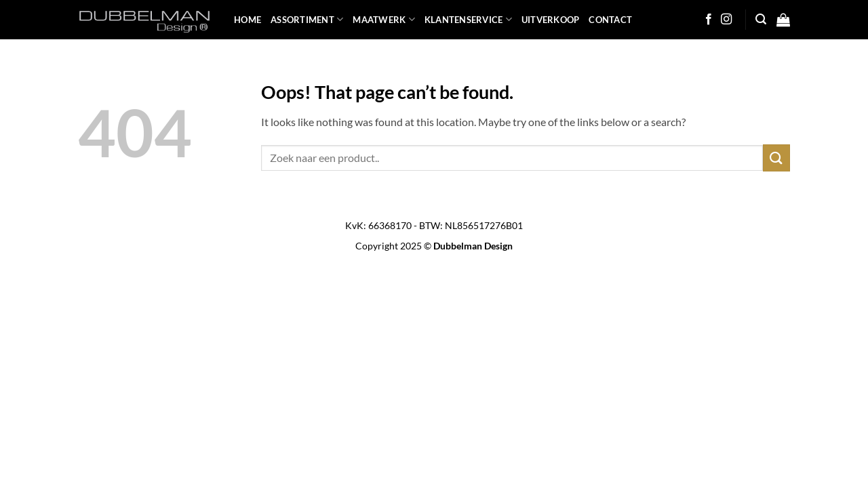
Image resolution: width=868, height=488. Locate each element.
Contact (610, 20)
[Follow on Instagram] (726, 20)
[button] (761, 19)
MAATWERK (384, 19)
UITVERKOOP (551, 20)
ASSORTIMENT (307, 19)
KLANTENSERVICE (468, 19)
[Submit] (776, 158)
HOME (248, 20)
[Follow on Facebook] (709, 20)
